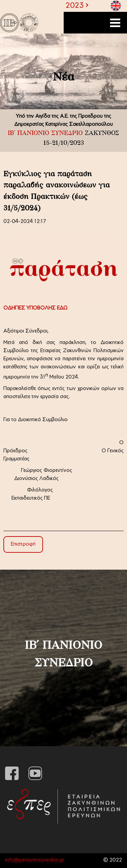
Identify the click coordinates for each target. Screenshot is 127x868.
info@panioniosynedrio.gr (35, 860)
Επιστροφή (23, 544)
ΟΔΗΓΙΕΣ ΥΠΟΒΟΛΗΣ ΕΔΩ (35, 308)
